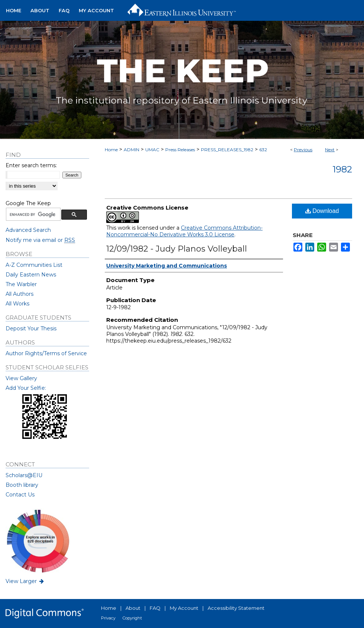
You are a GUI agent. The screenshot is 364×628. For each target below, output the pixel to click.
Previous (303, 150)
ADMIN (131, 150)
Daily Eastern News (31, 275)
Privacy (108, 618)
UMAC (152, 150)
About (133, 608)
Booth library (22, 485)
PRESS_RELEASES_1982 (227, 150)
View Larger (25, 581)
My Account (184, 608)
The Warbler (21, 284)
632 (263, 150)
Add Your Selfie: (26, 388)
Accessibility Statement (236, 608)
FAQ (155, 608)
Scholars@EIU (24, 475)
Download (322, 211)
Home (111, 150)
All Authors (19, 294)
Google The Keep (28, 203)
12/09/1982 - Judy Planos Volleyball (177, 249)
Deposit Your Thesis (31, 328)
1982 (342, 169)
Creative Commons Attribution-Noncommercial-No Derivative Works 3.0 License (184, 231)
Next (330, 150)
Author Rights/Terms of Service (46, 353)
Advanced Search (28, 230)
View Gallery (21, 378)
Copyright (132, 618)
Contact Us (20, 495)
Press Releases (180, 150)
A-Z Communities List (34, 265)
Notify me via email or (40, 240)
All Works (17, 304)
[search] (32, 214)
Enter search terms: (31, 165)
